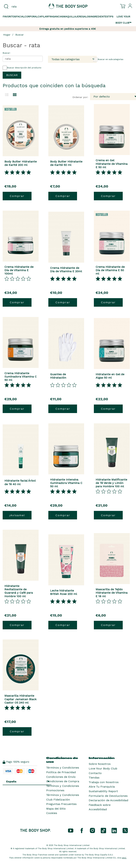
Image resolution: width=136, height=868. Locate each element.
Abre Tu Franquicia (102, 787)
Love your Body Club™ (123, 20)
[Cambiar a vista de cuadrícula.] (15, 95)
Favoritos (9, 17)
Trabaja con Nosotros (104, 782)
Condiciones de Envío (61, 777)
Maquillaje (71, 17)
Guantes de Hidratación (58, 376)
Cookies (52, 813)
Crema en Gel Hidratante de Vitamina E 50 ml (112, 164)
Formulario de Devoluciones (108, 796)
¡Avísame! (17, 515)
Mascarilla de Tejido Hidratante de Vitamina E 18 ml (112, 593)
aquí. (124, 858)
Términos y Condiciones (63, 768)
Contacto (95, 773)
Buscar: (7, 53)
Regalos (84, 17)
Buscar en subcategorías (108, 59)
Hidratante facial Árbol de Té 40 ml (20, 482)
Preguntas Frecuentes (61, 804)
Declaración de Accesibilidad (108, 800)
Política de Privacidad (61, 772)
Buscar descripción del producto (22, 68)
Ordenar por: (80, 97)
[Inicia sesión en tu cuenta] (130, 7)
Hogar (7, 35)
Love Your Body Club (103, 768)
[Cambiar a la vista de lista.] (7, 95)
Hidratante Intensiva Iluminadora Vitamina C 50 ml (66, 483)
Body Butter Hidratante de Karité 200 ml (21, 163)
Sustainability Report (103, 791)
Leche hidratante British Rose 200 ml (64, 592)
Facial (20, 17)
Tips (111, 17)
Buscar (20, 35)
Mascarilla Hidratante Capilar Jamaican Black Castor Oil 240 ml (20, 699)
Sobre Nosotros (100, 764)
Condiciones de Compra (63, 781)
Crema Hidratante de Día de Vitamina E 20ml (66, 270)
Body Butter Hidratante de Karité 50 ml (66, 163)
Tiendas (94, 778)
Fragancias (56, 17)
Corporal (31, 17)
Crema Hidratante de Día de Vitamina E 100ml (19, 270)
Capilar (43, 17)
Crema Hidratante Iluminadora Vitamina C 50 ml (21, 377)
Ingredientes (99, 17)
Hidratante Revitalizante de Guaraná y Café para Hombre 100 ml (19, 591)
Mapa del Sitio (56, 809)
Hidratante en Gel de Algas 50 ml (110, 376)
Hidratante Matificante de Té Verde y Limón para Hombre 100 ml (111, 483)
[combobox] (23, 7)
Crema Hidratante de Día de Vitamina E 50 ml (110, 270)
